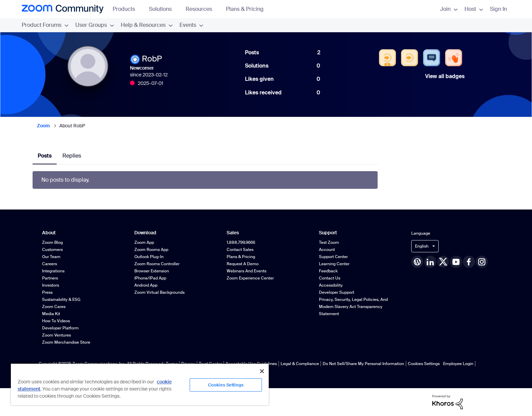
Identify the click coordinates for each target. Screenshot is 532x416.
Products (127, 9)
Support (328, 233)
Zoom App (144, 242)
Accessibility (331, 285)
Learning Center (334, 264)
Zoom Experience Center (250, 278)
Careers (50, 264)
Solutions (164, 9)
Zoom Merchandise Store (66, 342)
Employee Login (458, 364)
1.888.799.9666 (241, 242)
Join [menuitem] (449, 9)
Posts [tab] (45, 156)
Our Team (51, 257)
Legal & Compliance (300, 364)
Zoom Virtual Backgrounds (159, 292)
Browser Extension (152, 271)
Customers (52, 250)
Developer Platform (60, 328)
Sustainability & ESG (61, 300)
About (49, 233)
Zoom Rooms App (151, 250)
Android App (146, 285)
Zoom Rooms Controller (157, 264)
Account (327, 250)
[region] (140, 384)
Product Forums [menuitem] (45, 25)
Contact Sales (240, 250)
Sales (233, 233)
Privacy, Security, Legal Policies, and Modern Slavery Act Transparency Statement (353, 307)
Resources (202, 9)
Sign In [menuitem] (498, 9)
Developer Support (337, 292)
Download (145, 233)
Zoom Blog (52, 242)
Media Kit (51, 314)
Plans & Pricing (245, 9)
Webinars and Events (246, 271)
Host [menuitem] (474, 9)
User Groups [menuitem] (95, 25)
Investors (51, 285)
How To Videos (56, 321)
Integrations (53, 271)
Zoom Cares (54, 307)
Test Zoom (329, 242)
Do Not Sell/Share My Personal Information (363, 364)
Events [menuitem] (191, 25)
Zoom (43, 126)
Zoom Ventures (56, 335)
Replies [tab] (72, 156)
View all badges (445, 76)
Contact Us (330, 278)
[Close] (262, 371)
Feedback (328, 271)
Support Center (333, 257)
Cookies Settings (424, 364)
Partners (50, 278)
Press (47, 292)
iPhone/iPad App (150, 278)
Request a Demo (243, 264)
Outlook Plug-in (149, 257)
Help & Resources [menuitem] (147, 25)
